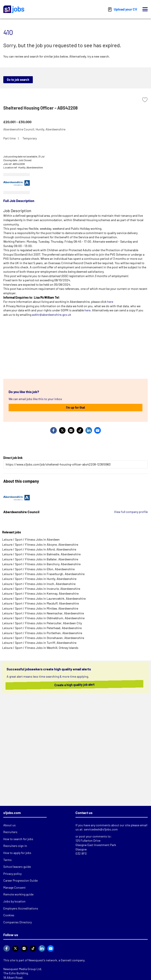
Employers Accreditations (21, 908)
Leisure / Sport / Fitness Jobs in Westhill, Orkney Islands (40, 648)
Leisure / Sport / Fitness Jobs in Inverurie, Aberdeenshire (41, 589)
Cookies (9, 915)
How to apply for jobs (17, 853)
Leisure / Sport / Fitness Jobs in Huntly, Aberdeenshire (39, 579)
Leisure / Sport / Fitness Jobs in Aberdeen (31, 539)
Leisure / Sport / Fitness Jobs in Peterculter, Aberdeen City (42, 623)
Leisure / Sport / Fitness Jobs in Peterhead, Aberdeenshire (42, 628)
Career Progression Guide (20, 880)
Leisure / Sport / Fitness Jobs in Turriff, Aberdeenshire (39, 643)
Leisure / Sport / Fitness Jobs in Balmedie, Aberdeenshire (41, 554)
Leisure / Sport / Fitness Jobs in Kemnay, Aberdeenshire (40, 593)
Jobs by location (14, 901)
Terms (7, 860)
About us (9, 825)
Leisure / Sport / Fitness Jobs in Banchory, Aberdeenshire (41, 564)
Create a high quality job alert (69, 685)
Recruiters (10, 832)
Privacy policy (12, 874)
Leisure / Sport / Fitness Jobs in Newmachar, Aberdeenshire (43, 613)
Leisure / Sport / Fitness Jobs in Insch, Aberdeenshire (39, 584)
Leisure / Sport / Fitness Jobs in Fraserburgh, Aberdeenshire (43, 574)
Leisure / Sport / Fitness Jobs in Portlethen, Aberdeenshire (42, 633)
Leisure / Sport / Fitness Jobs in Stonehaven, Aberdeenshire (43, 638)
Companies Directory (17, 922)
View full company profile (131, 512)
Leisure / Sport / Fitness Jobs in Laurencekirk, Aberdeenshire (44, 598)
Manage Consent (14, 887)
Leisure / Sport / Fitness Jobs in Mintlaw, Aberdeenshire (40, 608)
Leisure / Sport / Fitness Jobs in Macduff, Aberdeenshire (41, 603)
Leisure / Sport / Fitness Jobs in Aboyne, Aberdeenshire (40, 544)
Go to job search (18, 80)
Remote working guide (18, 894)
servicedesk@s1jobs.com (101, 829)
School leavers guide (17, 867)
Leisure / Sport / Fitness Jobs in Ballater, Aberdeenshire (40, 559)
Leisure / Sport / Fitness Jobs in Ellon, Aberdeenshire (38, 569)
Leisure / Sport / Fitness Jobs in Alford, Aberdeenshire (39, 549)
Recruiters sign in (15, 846)
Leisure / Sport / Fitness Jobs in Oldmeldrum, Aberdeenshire (43, 618)
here (110, 302)
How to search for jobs (18, 839)
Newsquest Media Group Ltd (22, 969)
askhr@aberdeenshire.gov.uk (52, 315)
